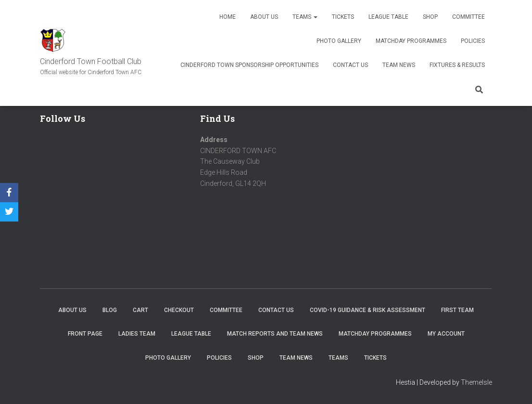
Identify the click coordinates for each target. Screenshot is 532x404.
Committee (469, 17)
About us (264, 17)
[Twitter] (9, 212)
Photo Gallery (339, 41)
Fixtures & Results (457, 65)
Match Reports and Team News (275, 334)
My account (446, 334)
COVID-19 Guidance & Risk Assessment (367, 310)
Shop (430, 17)
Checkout (179, 310)
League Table (388, 17)
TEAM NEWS (399, 65)
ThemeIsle (476, 382)
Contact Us (350, 65)
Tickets (343, 17)
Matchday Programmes (411, 41)
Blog (110, 310)
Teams (305, 17)
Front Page (85, 334)
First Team (457, 310)
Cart (140, 310)
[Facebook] (9, 193)
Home (228, 17)
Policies (473, 41)
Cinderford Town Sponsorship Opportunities (249, 65)
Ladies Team (137, 334)
